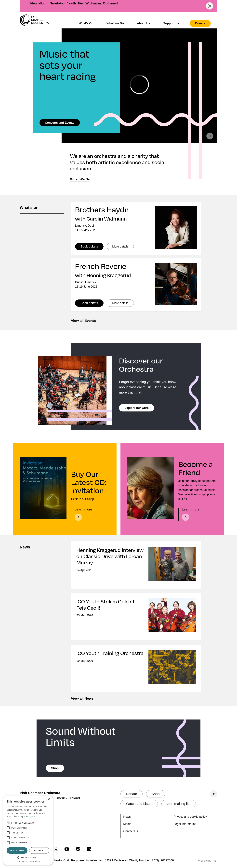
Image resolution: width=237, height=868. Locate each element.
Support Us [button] (171, 23)
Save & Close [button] (17, 850)
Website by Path (208, 861)
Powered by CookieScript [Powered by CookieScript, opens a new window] (28, 861)
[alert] (28, 830)
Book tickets (92, 246)
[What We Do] (80, 179)
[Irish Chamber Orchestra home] (34, 20)
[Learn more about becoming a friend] (199, 514)
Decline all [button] (39, 850)
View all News (82, 698)
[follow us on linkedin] (89, 849)
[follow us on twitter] (56, 849)
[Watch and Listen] (139, 804)
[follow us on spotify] (78, 849)
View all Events (83, 321)
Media (127, 824)
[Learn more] (92, 514)
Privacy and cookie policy (190, 817)
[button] (28, 857)
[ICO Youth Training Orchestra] (110, 656)
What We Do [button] (115, 23)
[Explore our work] (137, 408)
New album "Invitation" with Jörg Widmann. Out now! (74, 3)
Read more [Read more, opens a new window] (30, 816)
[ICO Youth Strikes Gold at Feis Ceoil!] (110, 608)
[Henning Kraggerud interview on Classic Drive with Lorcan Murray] (110, 560)
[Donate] (200, 23)
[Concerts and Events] (60, 123)
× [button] (49, 799)
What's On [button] (86, 23)
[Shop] (55, 768)
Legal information (185, 824)
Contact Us (131, 831)
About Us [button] (144, 23)
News (127, 817)
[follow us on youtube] (67, 849)
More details (123, 246)
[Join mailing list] (179, 804)
